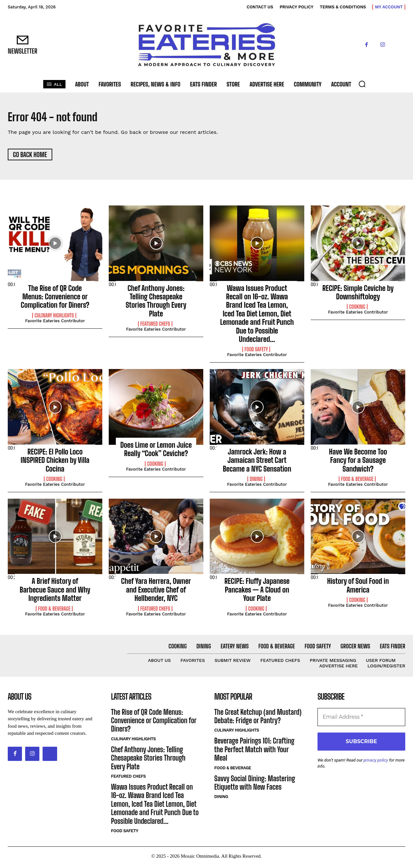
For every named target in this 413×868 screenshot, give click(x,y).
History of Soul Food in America (358, 588)
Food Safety (256, 352)
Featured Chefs (155, 327)
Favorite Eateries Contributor (55, 323)
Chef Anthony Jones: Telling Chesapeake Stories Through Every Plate (156, 304)
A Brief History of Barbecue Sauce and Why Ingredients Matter (55, 593)
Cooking (357, 310)
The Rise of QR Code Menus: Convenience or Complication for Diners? (55, 299)
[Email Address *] (361, 720)
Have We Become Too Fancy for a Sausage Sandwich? (358, 463)
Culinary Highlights (54, 318)
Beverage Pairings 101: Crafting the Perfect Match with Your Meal (254, 752)
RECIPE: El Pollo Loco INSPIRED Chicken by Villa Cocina (55, 463)
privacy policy (376, 763)
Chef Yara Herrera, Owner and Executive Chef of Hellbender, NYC (156, 593)
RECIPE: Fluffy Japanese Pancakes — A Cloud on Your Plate (257, 593)
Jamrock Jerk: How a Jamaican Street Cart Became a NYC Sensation (257, 463)
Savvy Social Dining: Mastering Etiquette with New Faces (255, 785)
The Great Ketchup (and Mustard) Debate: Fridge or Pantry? (258, 719)
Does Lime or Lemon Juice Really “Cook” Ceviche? (156, 452)
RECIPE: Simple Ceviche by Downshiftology (358, 295)
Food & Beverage (357, 482)
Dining (256, 482)
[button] (362, 84)
